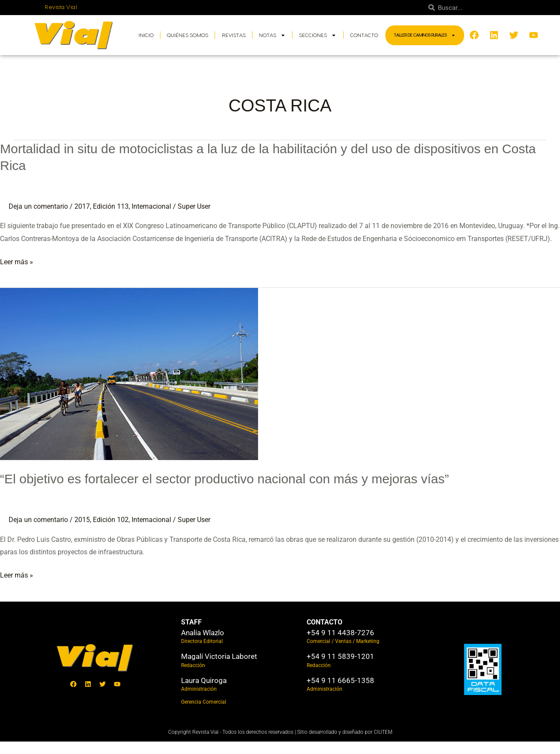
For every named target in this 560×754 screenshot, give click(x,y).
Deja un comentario (38, 206)
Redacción (193, 665)
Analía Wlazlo (203, 633)
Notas (272, 35)
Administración (199, 689)
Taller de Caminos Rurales (425, 35)
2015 (82, 520)
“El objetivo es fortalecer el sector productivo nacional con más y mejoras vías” (225, 479)
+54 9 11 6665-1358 (340, 680)
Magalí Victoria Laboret (219, 656)
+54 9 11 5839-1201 (340, 656)
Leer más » (17, 262)
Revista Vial (61, 7)
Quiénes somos (188, 35)
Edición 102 (111, 520)
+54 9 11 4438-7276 (340, 633)
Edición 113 (111, 206)
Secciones (318, 35)
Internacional (151, 206)
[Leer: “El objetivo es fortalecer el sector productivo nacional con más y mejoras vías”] (129, 374)
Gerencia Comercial (204, 702)
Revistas (234, 35)
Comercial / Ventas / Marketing (343, 641)
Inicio (146, 35)
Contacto (364, 35)
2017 (82, 206)
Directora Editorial (202, 641)
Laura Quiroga (204, 680)
